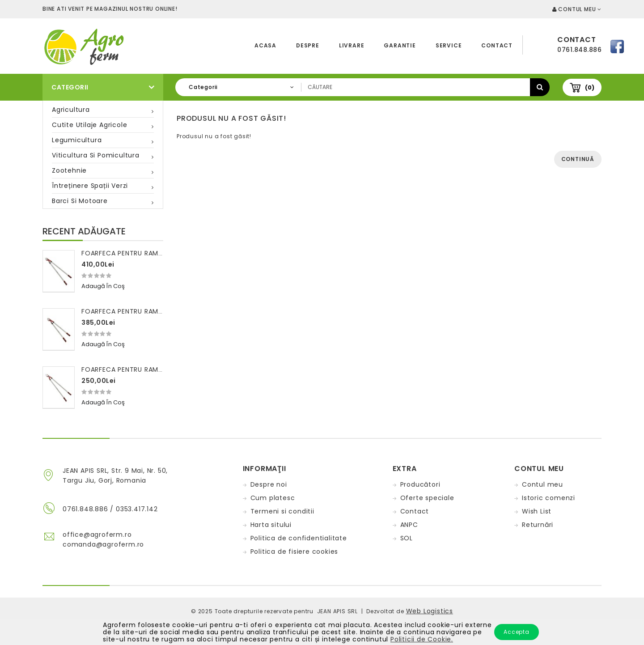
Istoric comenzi (549, 498)
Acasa (265, 45)
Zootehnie (69, 170)
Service (449, 45)
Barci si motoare (80, 201)
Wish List (537, 511)
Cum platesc (273, 498)
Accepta (517, 632)
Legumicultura (77, 140)
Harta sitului (271, 525)
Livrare (352, 45)
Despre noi (269, 484)
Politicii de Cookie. (422, 639)
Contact (497, 45)
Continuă (578, 159)
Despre (308, 45)
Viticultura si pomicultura (96, 155)
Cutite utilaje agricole (89, 125)
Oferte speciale (427, 498)
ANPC (409, 525)
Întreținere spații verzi (90, 186)
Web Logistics (430, 611)
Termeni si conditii (282, 511)
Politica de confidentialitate (299, 538)
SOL (407, 538)
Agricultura (71, 110)
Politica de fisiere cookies (294, 552)
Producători (420, 484)
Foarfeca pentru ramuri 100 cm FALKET (150, 369)
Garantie (400, 45)
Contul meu (542, 484)
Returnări (538, 525)
